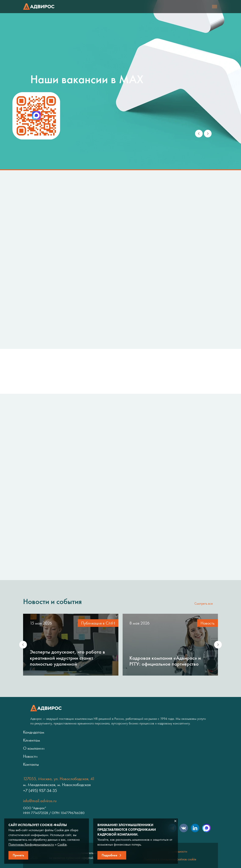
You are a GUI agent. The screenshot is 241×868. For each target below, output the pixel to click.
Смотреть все (204, 603)
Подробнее (109, 855)
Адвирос (39, 7)
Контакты (31, 764)
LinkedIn (195, 828)
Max (206, 828)
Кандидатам (34, 732)
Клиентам (32, 740)
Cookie (62, 844)
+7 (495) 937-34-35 (40, 791)
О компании (34, 748)
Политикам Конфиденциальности (31, 844)
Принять (18, 855)
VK (184, 828)
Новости (30, 756)
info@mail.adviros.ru (40, 801)
